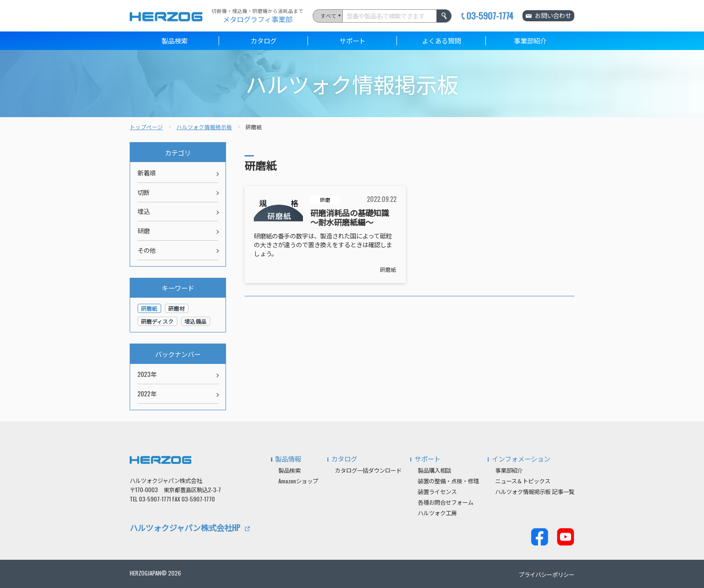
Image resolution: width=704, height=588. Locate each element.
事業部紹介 (530, 41)
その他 (147, 250)
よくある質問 (441, 41)
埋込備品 (195, 321)
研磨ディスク (157, 321)
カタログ (264, 41)
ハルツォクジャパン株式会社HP (185, 527)
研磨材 (176, 308)
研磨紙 (388, 269)
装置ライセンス (437, 491)
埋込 (144, 211)
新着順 (147, 173)
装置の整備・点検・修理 (448, 481)
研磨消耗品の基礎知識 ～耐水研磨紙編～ (350, 217)
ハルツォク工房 (437, 513)
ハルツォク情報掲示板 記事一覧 (535, 491)
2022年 (147, 394)
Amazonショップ (298, 481)
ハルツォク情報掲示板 (204, 127)
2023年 (147, 374)
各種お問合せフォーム (446, 502)
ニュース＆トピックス (523, 481)
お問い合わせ (553, 15)
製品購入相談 (434, 470)
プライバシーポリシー (547, 574)
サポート (352, 41)
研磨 (325, 200)
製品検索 (175, 41)
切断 (144, 192)
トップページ (146, 127)
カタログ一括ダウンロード (368, 470)
